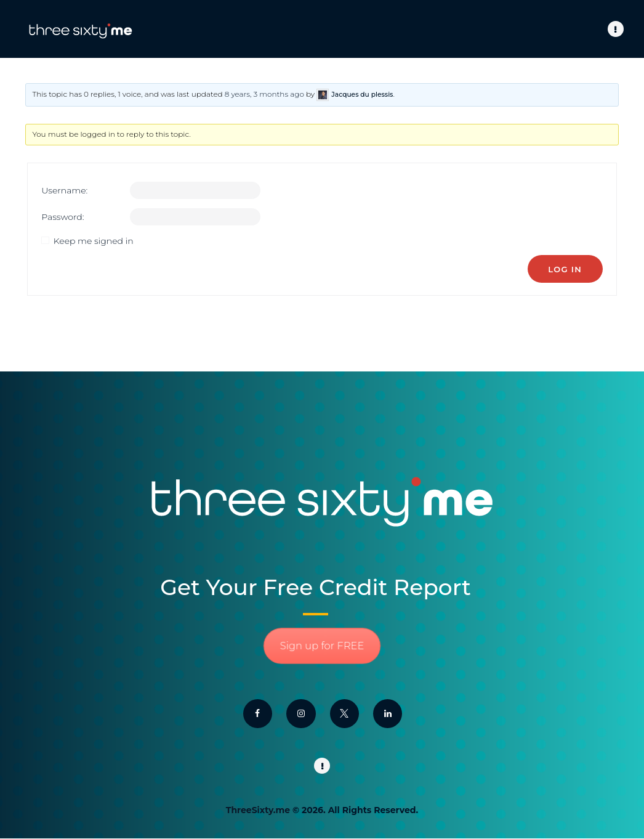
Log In (565, 269)
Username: (64, 190)
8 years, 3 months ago (264, 94)
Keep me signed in (94, 241)
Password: (62, 217)
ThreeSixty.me (258, 810)
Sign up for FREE (322, 646)
